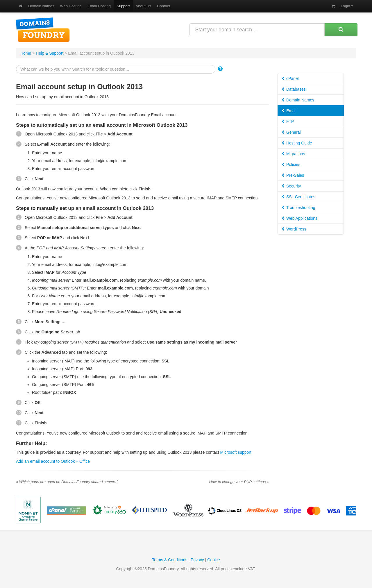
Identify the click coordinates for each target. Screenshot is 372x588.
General (291, 132)
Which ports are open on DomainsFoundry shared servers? (67, 482)
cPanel (290, 78)
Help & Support (50, 53)
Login (347, 6)
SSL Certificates (299, 197)
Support (123, 6)
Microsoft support (236, 452)
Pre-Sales (293, 175)
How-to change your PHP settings (239, 482)
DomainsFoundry (43, 30)
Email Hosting (99, 6)
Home (26, 53)
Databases (294, 89)
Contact (163, 6)
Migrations (293, 154)
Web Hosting (71, 6)
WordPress (294, 229)
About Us (143, 6)
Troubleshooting (299, 208)
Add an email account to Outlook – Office (53, 461)
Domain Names (41, 6)
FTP (288, 121)
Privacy (197, 560)
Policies (291, 165)
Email (289, 111)
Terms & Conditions (170, 560)
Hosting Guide (297, 143)
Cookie (214, 560)
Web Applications (300, 218)
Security (291, 186)
